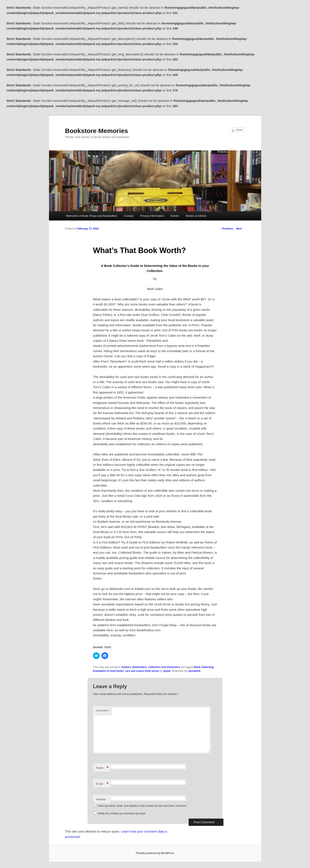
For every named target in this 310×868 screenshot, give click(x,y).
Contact (129, 216)
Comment (103, 710)
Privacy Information (152, 216)
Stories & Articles (196, 216)
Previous (226, 229)
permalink (194, 671)
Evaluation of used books (108, 671)
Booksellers (140, 667)
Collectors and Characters (164, 667)
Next (241, 229)
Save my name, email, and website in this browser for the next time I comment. (142, 806)
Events (175, 216)
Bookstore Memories (97, 131)
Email (102, 784)
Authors (126, 667)
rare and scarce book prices (142, 671)
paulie (167, 671)
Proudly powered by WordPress (155, 853)
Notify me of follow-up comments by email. (122, 813)
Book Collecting (204, 667)
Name (102, 768)
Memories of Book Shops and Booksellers (92, 216)
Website (101, 799)
